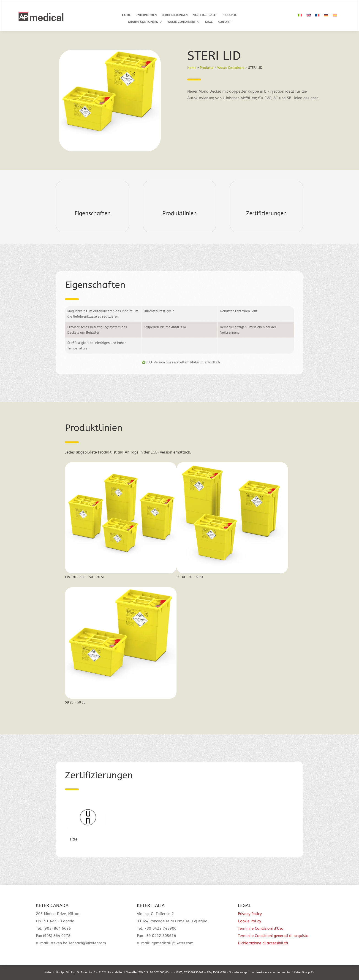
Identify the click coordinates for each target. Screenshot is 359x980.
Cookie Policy (249, 921)
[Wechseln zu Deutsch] (326, 15)
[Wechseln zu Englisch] (309, 15)
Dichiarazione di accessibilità (263, 943)
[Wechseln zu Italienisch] (300, 15)
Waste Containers (181, 22)
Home (126, 15)
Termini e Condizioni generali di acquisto (273, 936)
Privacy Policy (250, 914)
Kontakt (224, 22)
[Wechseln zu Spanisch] (335, 15)
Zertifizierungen (175, 15)
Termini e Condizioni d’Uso (261, 928)
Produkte (229, 15)
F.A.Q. (209, 22)
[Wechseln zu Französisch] (317, 15)
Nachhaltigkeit (205, 15)
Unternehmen (146, 15)
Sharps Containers (143, 22)
